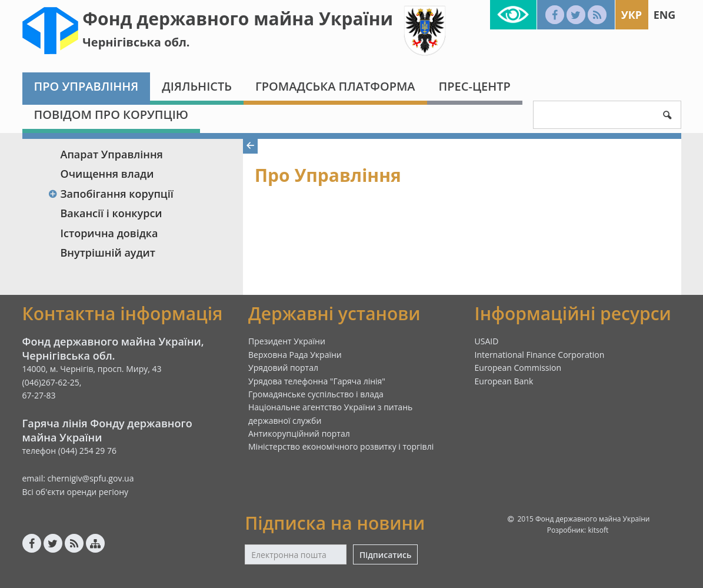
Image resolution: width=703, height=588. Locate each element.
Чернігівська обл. (136, 42)
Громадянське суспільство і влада (316, 394)
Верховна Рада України (295, 355)
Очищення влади (107, 174)
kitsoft (598, 530)
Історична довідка (109, 233)
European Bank (504, 381)
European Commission (518, 368)
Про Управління (86, 86)
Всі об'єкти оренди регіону (76, 492)
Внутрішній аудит (108, 253)
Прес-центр (475, 86)
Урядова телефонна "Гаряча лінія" (317, 381)
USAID (487, 341)
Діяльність (197, 86)
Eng (665, 15)
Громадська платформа (335, 86)
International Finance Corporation (540, 355)
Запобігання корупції (111, 194)
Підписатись (385, 555)
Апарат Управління (112, 154)
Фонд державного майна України (238, 19)
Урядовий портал (283, 368)
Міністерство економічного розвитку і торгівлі (341, 446)
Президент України (287, 341)
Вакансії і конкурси (111, 213)
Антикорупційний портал (299, 433)
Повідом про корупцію (111, 114)
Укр (632, 15)
